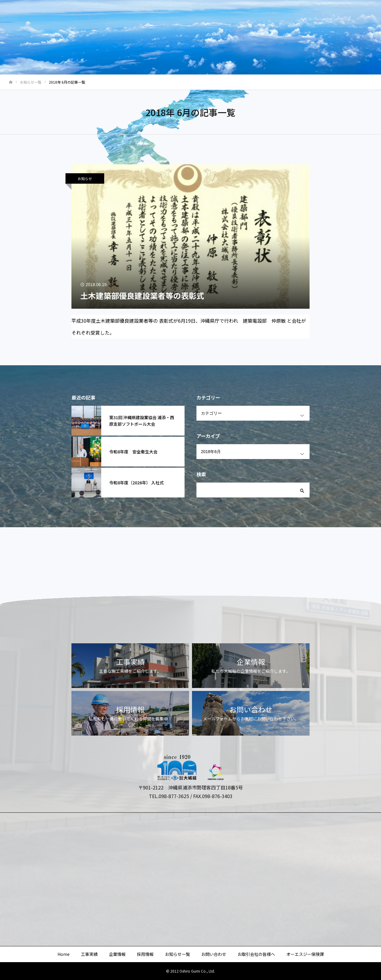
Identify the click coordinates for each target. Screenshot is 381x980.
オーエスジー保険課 (351, 15)
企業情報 (166, 15)
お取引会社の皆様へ (303, 15)
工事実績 (139, 15)
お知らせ (85, 178)
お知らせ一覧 (225, 15)
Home (114, 15)
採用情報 (193, 15)
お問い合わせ (261, 15)
